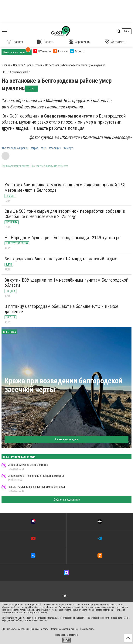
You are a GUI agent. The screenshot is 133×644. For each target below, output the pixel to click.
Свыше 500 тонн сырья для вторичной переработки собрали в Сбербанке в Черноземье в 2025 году (65, 214)
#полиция (55, 148)
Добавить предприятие (67, 500)
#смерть (69, 148)
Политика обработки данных (64, 629)
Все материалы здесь (67, 439)
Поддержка (61, 635)
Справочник (79, 42)
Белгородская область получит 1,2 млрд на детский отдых (61, 259)
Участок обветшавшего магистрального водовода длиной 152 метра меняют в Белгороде (65, 188)
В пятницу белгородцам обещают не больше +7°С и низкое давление (61, 309)
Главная (15, 42)
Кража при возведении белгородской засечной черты (63, 385)
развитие (73, 635)
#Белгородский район (15, 148)
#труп (35, 148)
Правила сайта (87, 629)
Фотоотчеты (116, 42)
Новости (46, 42)
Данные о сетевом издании (16, 629)
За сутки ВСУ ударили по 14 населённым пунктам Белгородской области (66, 283)
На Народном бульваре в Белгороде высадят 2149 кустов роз (63, 238)
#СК (44, 148)
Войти (127, 31)
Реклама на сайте (40, 629)
